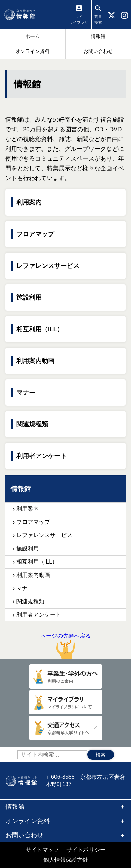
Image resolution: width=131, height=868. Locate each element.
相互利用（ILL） (40, 329)
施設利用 (29, 297)
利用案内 (29, 202)
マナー (26, 393)
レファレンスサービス (48, 266)
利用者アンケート (42, 456)
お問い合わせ (24, 835)
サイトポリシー (86, 850)
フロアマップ (35, 234)
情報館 (15, 807)
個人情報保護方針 (66, 860)
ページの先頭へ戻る (66, 646)
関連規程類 (32, 424)
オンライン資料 (28, 821)
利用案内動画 (35, 361)
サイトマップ (42, 850)
